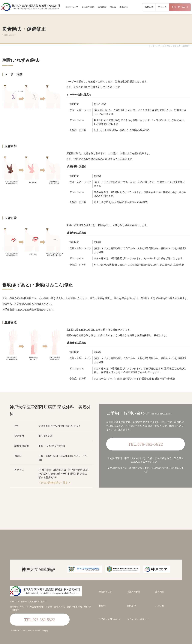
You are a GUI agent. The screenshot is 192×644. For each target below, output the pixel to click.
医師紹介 (124, 7)
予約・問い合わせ (180, 7)
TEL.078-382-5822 (145, 444)
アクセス (162, 7)
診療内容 (102, 7)
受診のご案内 (88, 7)
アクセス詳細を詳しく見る (53, 483)
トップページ (154, 46)
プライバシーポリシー (138, 619)
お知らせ (149, 7)
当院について (72, 7)
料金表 (113, 7)
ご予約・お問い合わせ (110, 619)
